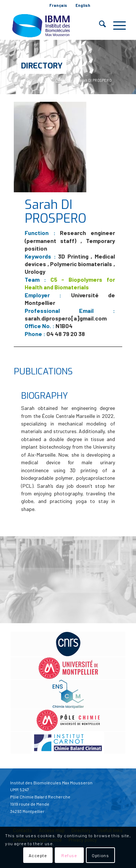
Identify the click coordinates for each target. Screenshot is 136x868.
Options (100, 855)
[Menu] (116, 25)
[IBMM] (56, 25)
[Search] (99, 25)
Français (58, 5)
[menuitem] (58, 5)
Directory (42, 66)
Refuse (69, 855)
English (83, 5)
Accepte (38, 855)
